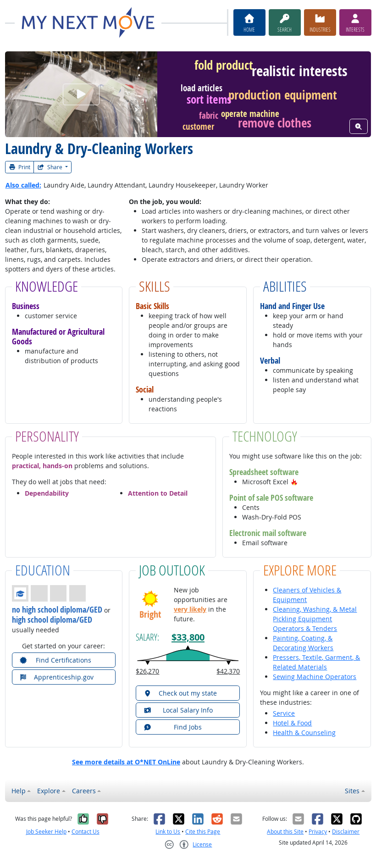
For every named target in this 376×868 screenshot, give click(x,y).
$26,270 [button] (147, 671)
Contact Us (86, 832)
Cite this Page (203, 832)
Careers (84, 791)
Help (19, 791)
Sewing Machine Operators (315, 677)
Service (284, 713)
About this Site (285, 832)
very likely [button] (190, 609)
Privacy (318, 832)
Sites (352, 791)
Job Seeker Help (46, 832)
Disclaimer (346, 832)
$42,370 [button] (228, 671)
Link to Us (168, 832)
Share (50, 167)
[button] (294, 482)
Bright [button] (150, 614)
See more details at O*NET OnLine (126, 762)
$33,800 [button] (188, 637)
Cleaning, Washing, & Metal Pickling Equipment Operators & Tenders (315, 619)
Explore (49, 791)
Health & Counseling (304, 733)
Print (20, 167)
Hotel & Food (292, 723)
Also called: (23, 185)
